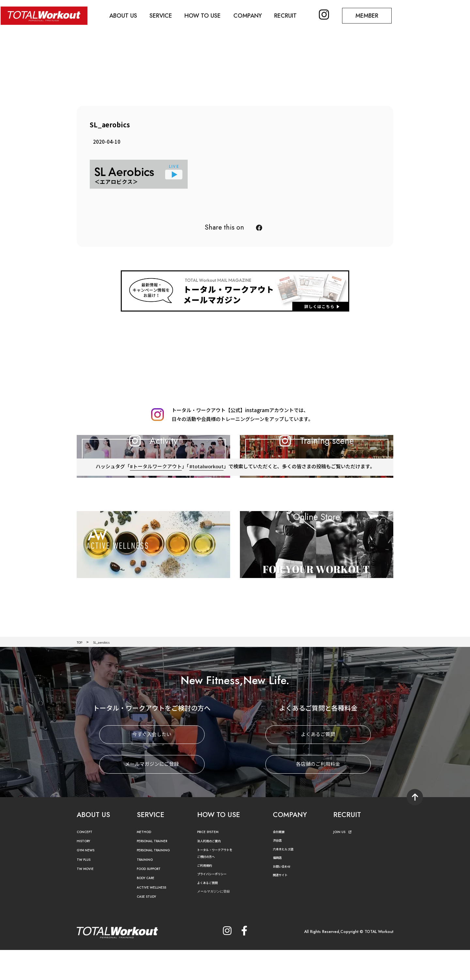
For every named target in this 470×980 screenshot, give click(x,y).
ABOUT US (125, 15)
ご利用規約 (207, 895)
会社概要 (281, 862)
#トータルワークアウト (155, 504)
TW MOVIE (87, 899)
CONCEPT (87, 862)
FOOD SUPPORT (153, 899)
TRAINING (147, 890)
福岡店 (279, 888)
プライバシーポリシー (217, 904)
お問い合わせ (285, 897)
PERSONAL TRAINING (158, 881)
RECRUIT (293, 15)
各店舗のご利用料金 (318, 794)
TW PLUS (86, 890)
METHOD (146, 862)
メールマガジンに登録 (218, 922)
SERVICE (164, 15)
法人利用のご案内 (213, 871)
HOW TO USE (207, 15)
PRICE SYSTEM (211, 862)
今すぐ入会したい (152, 765)
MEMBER (377, 15)
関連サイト (283, 905)
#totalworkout (206, 504)
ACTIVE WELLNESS (155, 918)
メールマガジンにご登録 (152, 794)
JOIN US (344, 862)
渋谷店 (279, 870)
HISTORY (85, 871)
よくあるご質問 (318, 765)
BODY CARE (149, 908)
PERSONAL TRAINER (157, 871)
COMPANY (254, 15)
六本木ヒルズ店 (287, 879)
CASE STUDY (149, 927)
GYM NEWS (88, 881)
